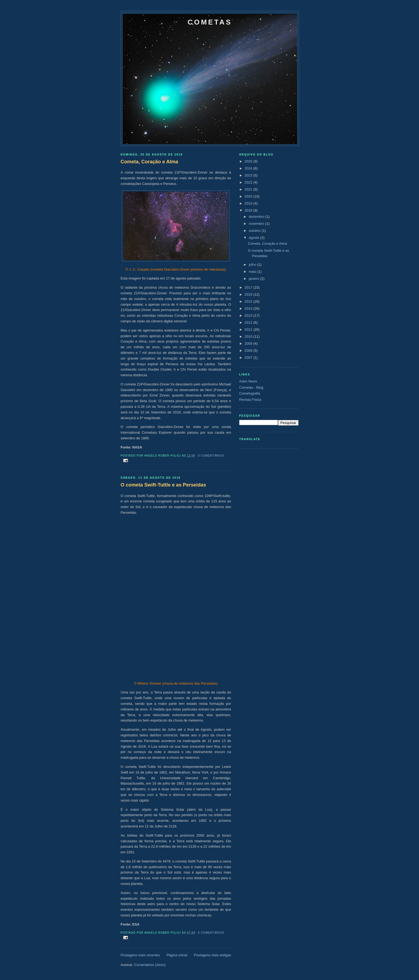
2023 (249, 175)
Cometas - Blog (251, 387)
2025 (249, 161)
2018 (249, 210)
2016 (249, 294)
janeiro (254, 279)
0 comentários (211, 456)
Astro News (248, 381)
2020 (249, 196)
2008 (249, 351)
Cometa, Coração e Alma (150, 162)
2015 (249, 301)
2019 (249, 203)
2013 (249, 315)
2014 (249, 308)
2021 (249, 189)
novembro (257, 224)
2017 (249, 287)
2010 (249, 337)
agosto (254, 238)
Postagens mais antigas (212, 955)
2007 (249, 358)
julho (253, 265)
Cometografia (250, 393)
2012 (249, 322)
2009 (249, 344)
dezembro (257, 217)
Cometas (210, 22)
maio (253, 272)
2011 (249, 329)
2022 (249, 182)
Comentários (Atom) (150, 965)
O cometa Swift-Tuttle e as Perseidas (163, 485)
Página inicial (177, 955)
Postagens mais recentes (140, 955)
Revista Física (250, 400)
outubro (255, 231)
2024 (249, 168)
